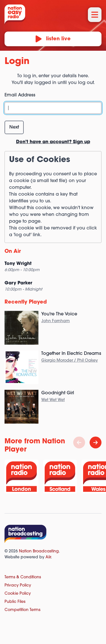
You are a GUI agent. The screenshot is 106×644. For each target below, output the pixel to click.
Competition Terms (22, 610)
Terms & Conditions (23, 577)
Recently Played (26, 302)
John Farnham (56, 321)
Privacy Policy (18, 586)
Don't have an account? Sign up (53, 142)
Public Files (15, 602)
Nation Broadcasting (39, 551)
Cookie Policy (18, 594)
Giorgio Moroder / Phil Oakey (70, 361)
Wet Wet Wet (53, 400)
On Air (13, 252)
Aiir (48, 557)
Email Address (20, 95)
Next (14, 127)
